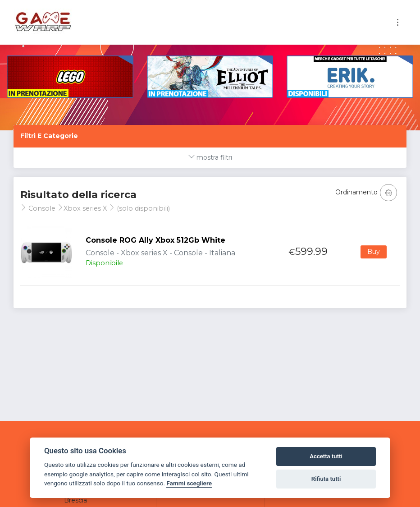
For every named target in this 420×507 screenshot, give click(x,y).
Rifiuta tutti (326, 479)
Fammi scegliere (189, 483)
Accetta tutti (326, 456)
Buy (374, 252)
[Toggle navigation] (398, 22)
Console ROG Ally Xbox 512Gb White (155, 240)
